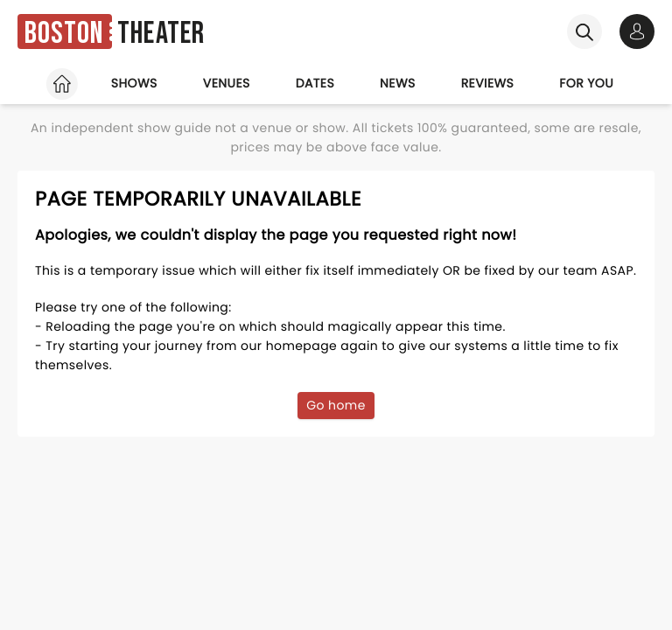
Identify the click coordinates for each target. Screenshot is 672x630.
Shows (134, 83)
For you (586, 83)
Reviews (488, 83)
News (398, 83)
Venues (227, 83)
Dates (315, 83)
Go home (336, 405)
